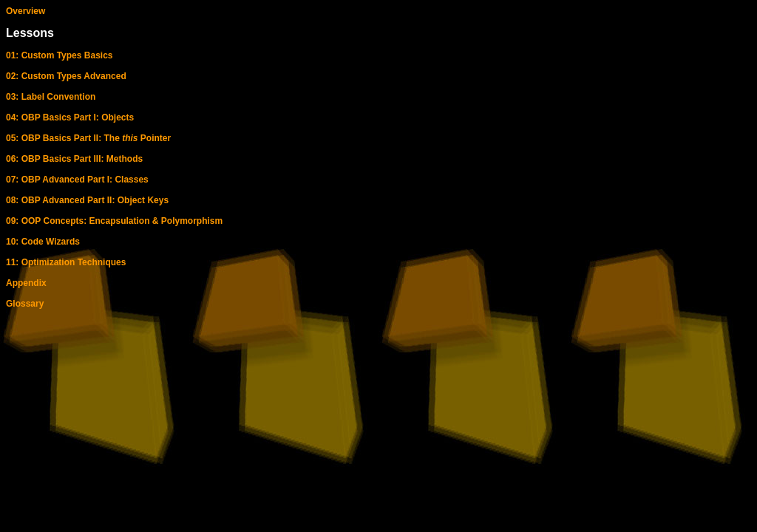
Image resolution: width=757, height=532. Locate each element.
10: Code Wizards (43, 242)
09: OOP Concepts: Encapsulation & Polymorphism (114, 221)
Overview (26, 11)
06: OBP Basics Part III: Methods (74, 159)
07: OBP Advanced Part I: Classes (77, 180)
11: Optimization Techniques (66, 262)
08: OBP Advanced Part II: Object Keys (87, 200)
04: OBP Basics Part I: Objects (70, 117)
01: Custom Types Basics (60, 55)
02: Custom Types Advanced (66, 76)
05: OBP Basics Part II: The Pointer (88, 138)
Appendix (26, 283)
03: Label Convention (51, 97)
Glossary (25, 304)
